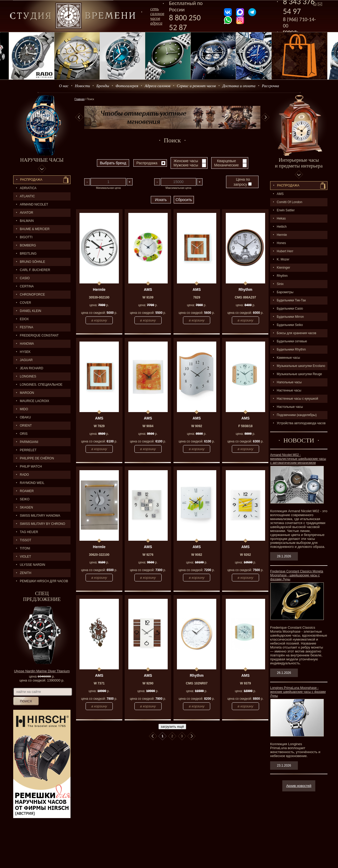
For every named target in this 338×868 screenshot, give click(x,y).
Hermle (282, 235)
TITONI (25, 548)
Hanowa (27, 344)
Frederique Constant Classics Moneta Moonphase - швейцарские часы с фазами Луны (297, 575)
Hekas (281, 218)
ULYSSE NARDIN (32, 565)
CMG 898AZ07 (245, 297)
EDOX (24, 319)
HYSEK (25, 352)
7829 (197, 297)
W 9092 (197, 426)
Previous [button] (79, 117)
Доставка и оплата (239, 86)
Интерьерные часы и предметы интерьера (299, 163)
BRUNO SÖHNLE (32, 262)
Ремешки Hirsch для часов (44, 581)
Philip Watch (31, 466)
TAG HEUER (29, 532)
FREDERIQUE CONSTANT (39, 335)
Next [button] (265, 117)
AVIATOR (27, 213)
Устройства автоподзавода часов (301, 423)
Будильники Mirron (290, 317)
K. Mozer (283, 259)
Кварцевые (227, 161)
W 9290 (148, 683)
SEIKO (25, 499)
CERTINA (27, 286)
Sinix (280, 284)
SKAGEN (26, 507)
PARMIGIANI (29, 442)
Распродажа (31, 180)
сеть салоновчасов (157, 14)
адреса (156, 23)
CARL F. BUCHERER (35, 270)
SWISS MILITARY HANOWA (40, 516)
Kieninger (283, 268)
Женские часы (186, 161)
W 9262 (245, 555)
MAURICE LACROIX (34, 401)
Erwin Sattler (286, 210)
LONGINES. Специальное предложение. (38, 386)
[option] (172, 117)
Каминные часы (288, 358)
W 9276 (148, 555)
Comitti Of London (290, 202)
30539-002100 (99, 297)
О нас (64, 86)
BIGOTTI (26, 237)
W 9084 (148, 426)
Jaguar (26, 360)
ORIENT (26, 426)
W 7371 (99, 683)
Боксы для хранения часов (297, 333)
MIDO (24, 409)
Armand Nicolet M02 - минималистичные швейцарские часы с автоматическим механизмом (298, 459)
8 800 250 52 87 (185, 22)
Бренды (103, 86)
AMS (280, 194)
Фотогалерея (127, 86)
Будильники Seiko (290, 325)
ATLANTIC (27, 196)
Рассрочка (271, 86)
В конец (191, 736)
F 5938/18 (245, 426)
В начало (153, 736)
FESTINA (27, 327)
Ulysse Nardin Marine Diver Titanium (42, 671)
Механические (226, 165)
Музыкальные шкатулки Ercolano (301, 366)
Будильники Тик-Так (291, 300)
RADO (24, 475)
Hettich (282, 227)
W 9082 (197, 555)
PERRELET (28, 450)
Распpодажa (288, 185)
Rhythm (282, 276)
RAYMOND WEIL (32, 483)
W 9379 (245, 683)
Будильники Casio (290, 309)
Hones (281, 243)
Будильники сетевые (292, 341)
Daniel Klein (30, 311)
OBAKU (25, 417)
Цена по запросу (242, 182)
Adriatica (28, 188)
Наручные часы (42, 160)
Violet (25, 557)
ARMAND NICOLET (34, 204)
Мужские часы (186, 165)
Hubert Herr (285, 251)
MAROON (27, 393)
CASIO (25, 278)
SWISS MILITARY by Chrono (43, 524)
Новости (83, 86)
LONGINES (28, 376)
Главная (79, 99)
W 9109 (148, 297)
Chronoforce (32, 295)
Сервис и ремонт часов (196, 86)
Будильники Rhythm (291, 349)
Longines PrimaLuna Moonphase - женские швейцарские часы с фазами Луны (298, 692)
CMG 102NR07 (197, 683)
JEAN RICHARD (32, 368)
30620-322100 (99, 555)
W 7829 (99, 426)
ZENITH (25, 573)
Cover (25, 303)
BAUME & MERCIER (35, 229)
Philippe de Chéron (37, 458)
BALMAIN (27, 221)
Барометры (285, 292)
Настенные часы (289, 390)
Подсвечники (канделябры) (297, 415)
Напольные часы (289, 382)
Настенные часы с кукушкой (297, 399)
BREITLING (28, 254)
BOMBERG (28, 245)
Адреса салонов (158, 86)
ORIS (24, 434)
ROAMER (27, 491)
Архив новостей (299, 786)
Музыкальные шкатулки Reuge (299, 374)
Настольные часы (290, 407)
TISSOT (25, 540)
